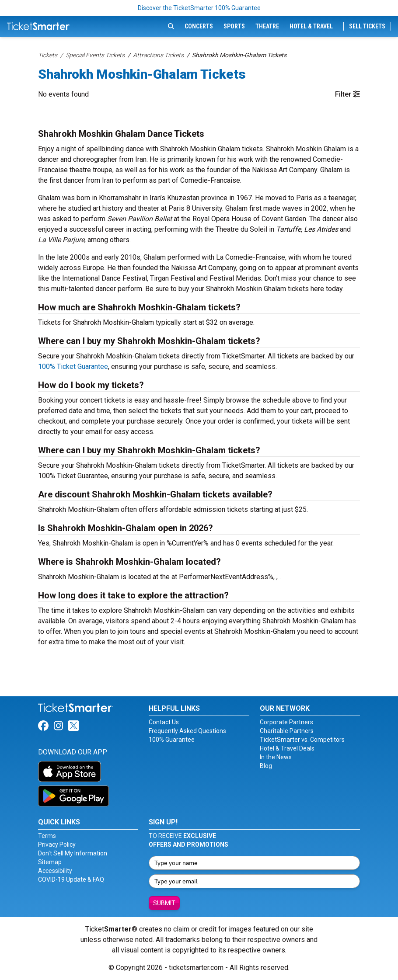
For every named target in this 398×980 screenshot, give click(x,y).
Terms (47, 836)
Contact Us (164, 722)
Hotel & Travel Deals (287, 748)
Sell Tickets (367, 26)
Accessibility (55, 871)
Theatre (267, 26)
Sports (234, 26)
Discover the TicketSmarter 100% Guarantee (199, 8)
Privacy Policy (57, 844)
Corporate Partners (286, 722)
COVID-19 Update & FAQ (71, 879)
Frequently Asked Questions (187, 731)
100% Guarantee (172, 740)
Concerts (199, 26)
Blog (266, 766)
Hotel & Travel (311, 26)
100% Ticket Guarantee (73, 367)
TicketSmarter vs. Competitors (302, 740)
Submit (164, 903)
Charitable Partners (287, 731)
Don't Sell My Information (73, 853)
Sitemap (50, 862)
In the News (276, 757)
